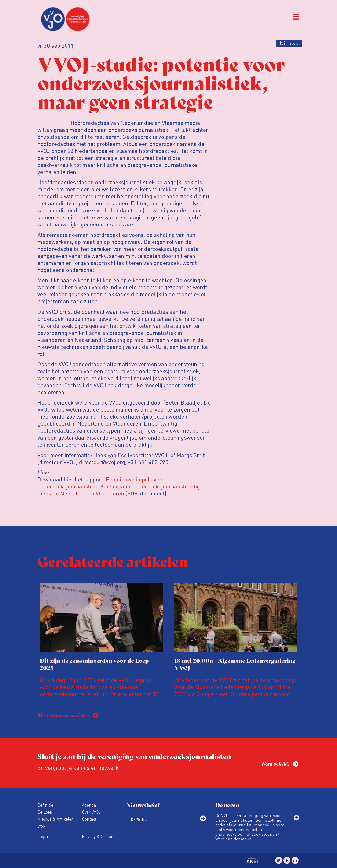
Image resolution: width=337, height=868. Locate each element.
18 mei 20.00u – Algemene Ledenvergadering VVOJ (235, 664)
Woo (41, 826)
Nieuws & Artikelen (56, 819)
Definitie (45, 805)
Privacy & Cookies (99, 836)
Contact (89, 819)
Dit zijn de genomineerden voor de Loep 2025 (94, 664)
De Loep (45, 812)
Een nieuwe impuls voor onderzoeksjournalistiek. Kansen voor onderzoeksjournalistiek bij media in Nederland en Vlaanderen (119, 486)
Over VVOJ (91, 812)
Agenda (89, 805)
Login (43, 836)
